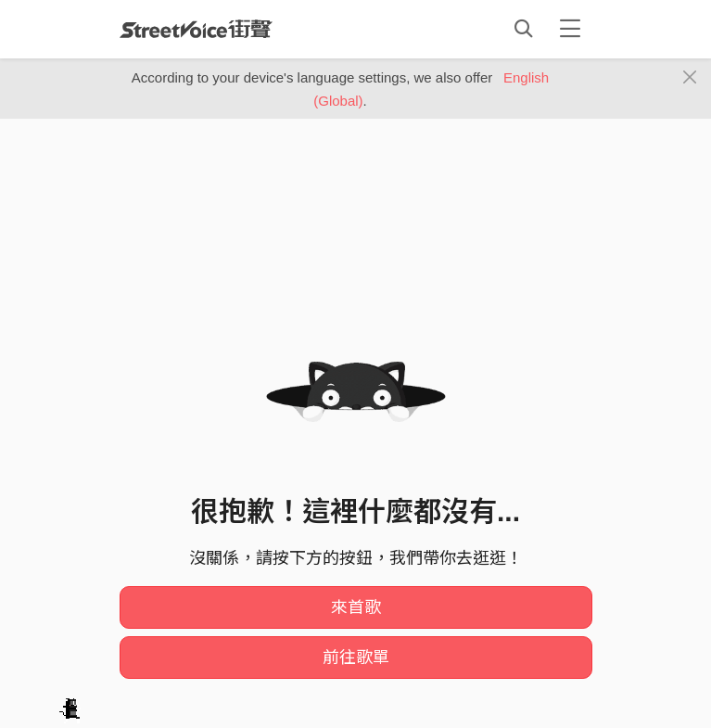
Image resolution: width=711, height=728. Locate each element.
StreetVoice (196, 29)
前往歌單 (356, 658)
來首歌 (356, 607)
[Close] (690, 78)
